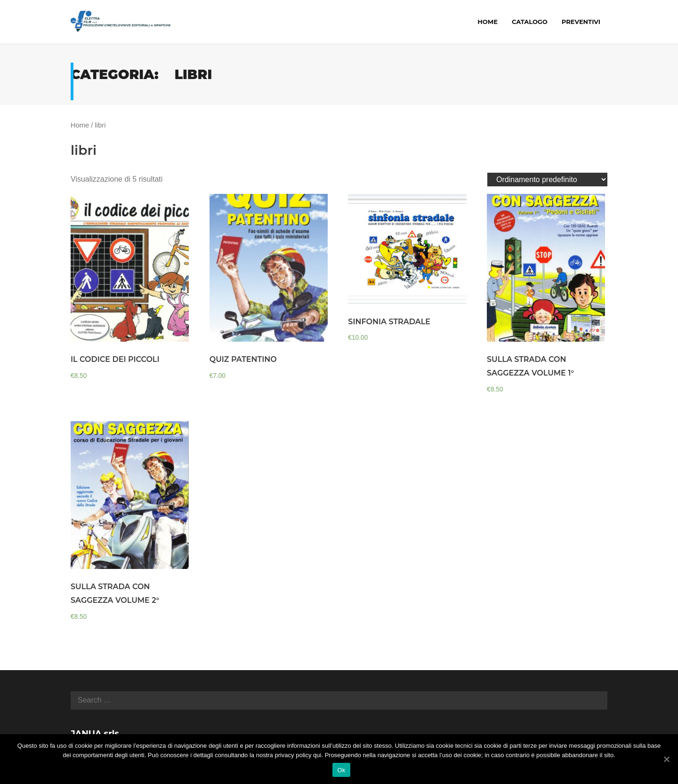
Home (80, 125)
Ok (341, 770)
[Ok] (666, 759)
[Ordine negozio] (547, 180)
